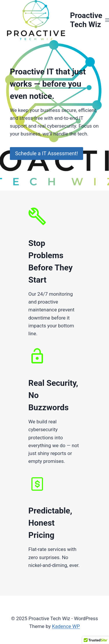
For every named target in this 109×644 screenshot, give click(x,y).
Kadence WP (66, 626)
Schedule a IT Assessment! (47, 153)
